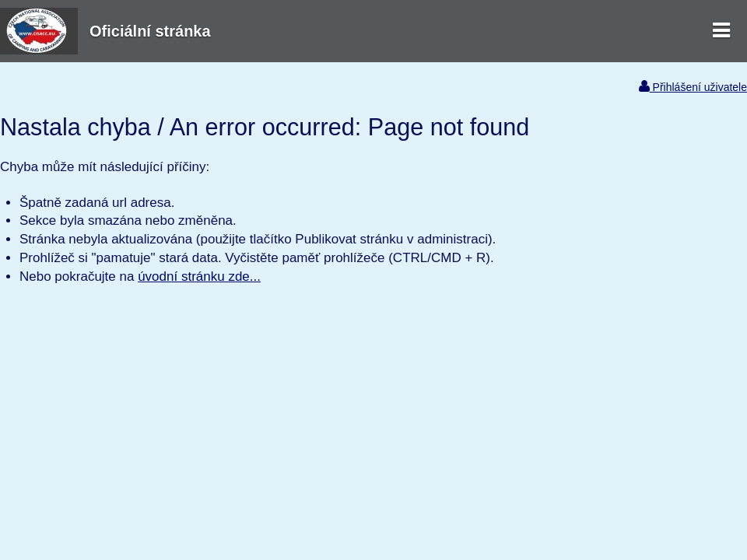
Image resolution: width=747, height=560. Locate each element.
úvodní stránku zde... (199, 276)
